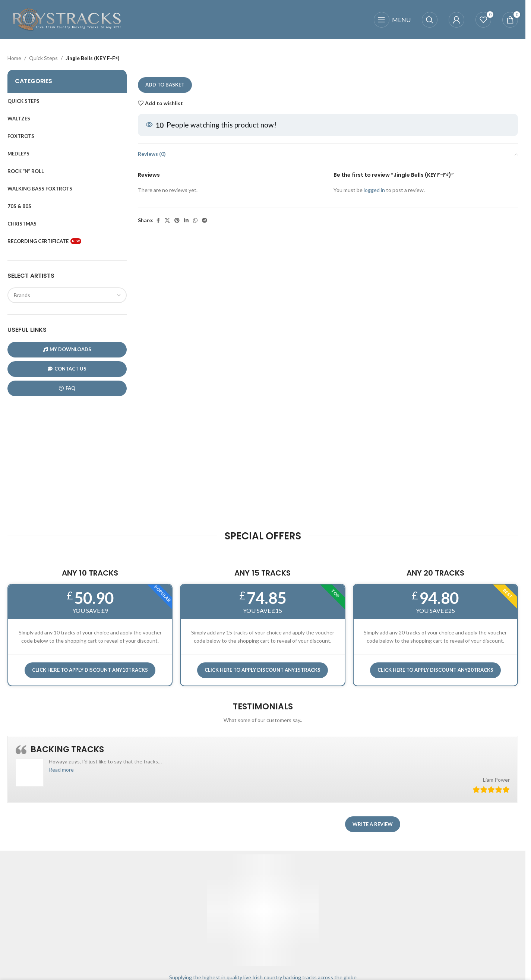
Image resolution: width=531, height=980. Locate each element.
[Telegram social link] (205, 220)
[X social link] (167, 220)
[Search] (430, 20)
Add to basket (165, 85)
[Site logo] (67, 19)
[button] (61, 770)
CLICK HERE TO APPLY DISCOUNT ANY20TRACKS (435, 670)
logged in (374, 190)
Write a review (373, 824)
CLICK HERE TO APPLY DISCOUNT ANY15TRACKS (263, 670)
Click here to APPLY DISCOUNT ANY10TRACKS (90, 670)
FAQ (67, 388)
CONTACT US (67, 369)
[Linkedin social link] (186, 220)
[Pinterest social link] (177, 220)
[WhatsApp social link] (195, 220)
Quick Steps (43, 58)
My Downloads (67, 349)
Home (14, 58)
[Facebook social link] (158, 220)
